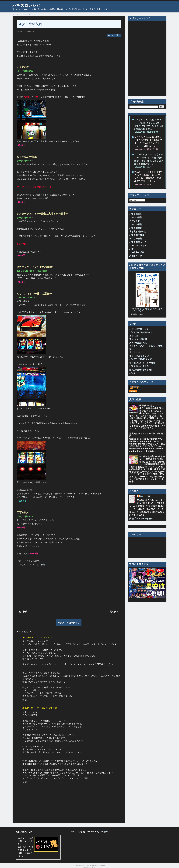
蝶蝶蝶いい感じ (147, 406)
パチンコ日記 (136, 218)
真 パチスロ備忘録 (138, 339)
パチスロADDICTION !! (141, 332)
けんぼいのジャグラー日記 (142, 363)
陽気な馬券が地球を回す (141, 370)
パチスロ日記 (114, 35)
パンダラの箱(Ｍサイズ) (141, 359)
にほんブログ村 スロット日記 (31, 565)
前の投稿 (114, 612)
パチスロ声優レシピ (139, 329)
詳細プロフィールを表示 (141, 519)
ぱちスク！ (135, 373)
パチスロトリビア (138, 246)
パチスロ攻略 (136, 228)
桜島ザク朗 (28, 708)
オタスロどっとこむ (139, 356)
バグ (132, 249)
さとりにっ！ (136, 352)
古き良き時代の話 (138, 232)
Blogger (104, 832)
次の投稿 (23, 612)
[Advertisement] (69, 588)
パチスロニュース (138, 242)
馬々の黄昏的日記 (138, 343)
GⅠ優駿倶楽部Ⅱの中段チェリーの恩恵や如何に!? (152, 458)
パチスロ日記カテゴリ (69, 623)
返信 (25, 700)
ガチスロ (134, 336)
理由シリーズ (136, 256)
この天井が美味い (138, 253)
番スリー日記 (136, 239)
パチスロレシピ (26, 5)
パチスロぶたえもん (139, 366)
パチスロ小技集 (137, 235)
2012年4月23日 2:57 (47, 708)
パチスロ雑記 (136, 225)
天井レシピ (135, 221)
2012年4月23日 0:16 (42, 638)
